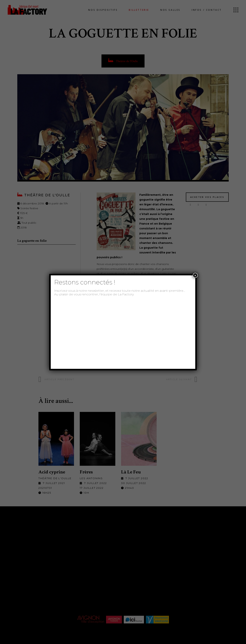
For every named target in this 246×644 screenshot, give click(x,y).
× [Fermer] (195, 275)
